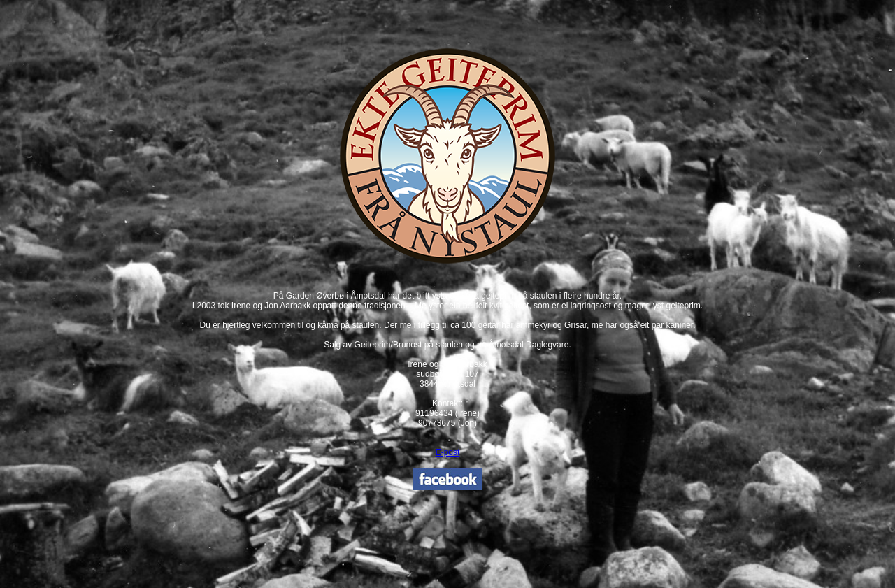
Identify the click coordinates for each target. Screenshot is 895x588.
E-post (448, 452)
